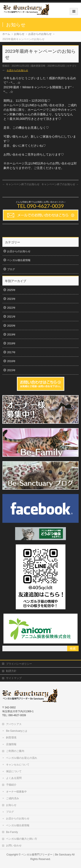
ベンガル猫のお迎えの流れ (22, 758)
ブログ (11, 269)
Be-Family (12, 832)
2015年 (11, 370)
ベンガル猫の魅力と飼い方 (22, 839)
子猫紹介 (11, 785)
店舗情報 (11, 744)
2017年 (11, 352)
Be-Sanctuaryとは (17, 731)
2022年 (11, 308)
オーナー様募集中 (16, 792)
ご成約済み (13, 798)
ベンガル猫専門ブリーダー (37, 855)
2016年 (11, 361)
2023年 (11, 299)
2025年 (11, 290)
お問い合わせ (14, 846)
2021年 (11, 317)
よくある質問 (14, 778)
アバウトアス (14, 724)
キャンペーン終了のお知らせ (21, 184)
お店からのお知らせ (17, 70)
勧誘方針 (11, 671)
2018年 (11, 343)
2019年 (11, 335)
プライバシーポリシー (19, 664)
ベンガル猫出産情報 (19, 260)
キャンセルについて (18, 765)
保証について (14, 771)
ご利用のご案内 (15, 751)
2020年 (11, 326)
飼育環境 (11, 738)
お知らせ (11, 805)
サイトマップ (14, 678)
